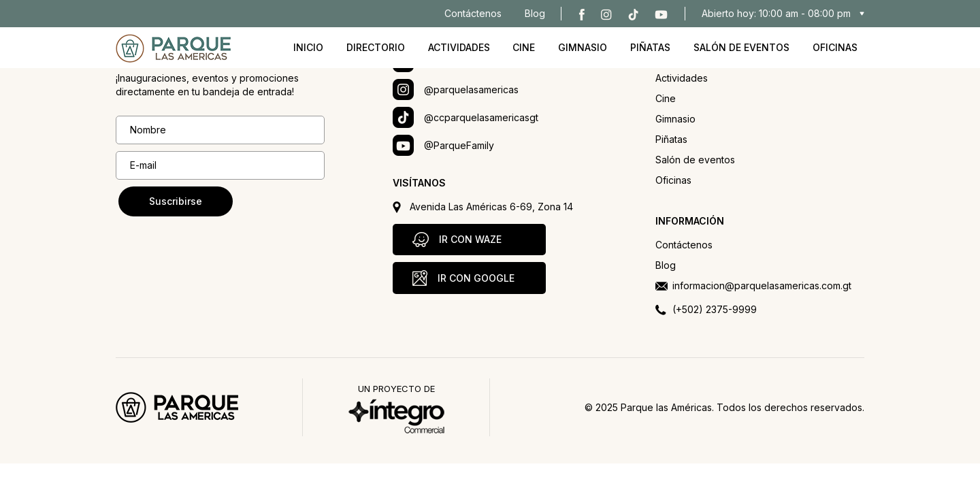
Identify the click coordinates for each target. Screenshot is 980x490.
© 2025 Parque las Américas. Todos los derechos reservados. (724, 407)
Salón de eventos (741, 47)
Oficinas (835, 47)
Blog (535, 13)
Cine (524, 47)
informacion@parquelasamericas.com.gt (762, 285)
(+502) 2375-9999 (715, 309)
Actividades (459, 47)
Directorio (376, 47)
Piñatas (650, 47)
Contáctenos (473, 13)
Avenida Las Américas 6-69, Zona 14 (491, 207)
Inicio (308, 47)
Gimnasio (583, 47)
